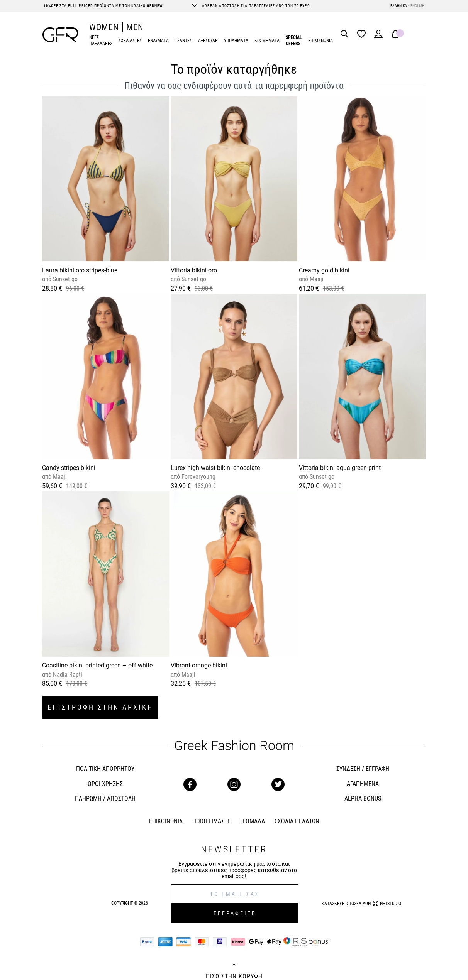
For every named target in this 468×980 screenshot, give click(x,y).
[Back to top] (234, 965)
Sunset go (64, 279)
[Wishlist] (363, 35)
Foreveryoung (198, 477)
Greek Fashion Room (234, 746)
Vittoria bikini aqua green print (340, 468)
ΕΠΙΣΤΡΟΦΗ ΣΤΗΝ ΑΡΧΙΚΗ (100, 707)
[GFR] (60, 35)
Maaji (316, 279)
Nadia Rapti (67, 675)
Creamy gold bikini (324, 270)
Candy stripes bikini (69, 468)
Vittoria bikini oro (194, 270)
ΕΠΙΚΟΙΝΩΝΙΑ (320, 41)
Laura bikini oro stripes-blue (80, 270)
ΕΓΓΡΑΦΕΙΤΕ (235, 913)
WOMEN (104, 27)
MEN (135, 27)
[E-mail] (235, 894)
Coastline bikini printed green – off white (97, 665)
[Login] (378, 36)
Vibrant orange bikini (199, 665)
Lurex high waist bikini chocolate (215, 468)
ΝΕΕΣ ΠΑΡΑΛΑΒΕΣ (101, 41)
